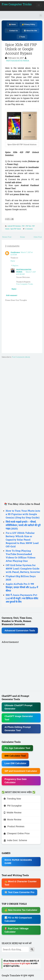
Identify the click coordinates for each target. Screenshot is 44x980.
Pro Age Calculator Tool (17, 748)
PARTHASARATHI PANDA (18, 61)
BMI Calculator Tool (15, 756)
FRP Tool (28, 226)
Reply (13, 261)
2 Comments (29, 229)
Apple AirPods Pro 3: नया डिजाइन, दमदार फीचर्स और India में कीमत (22, 587)
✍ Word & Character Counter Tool (21, 883)
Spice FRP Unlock (16, 229)
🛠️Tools (22, 37)
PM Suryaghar (13, 806)
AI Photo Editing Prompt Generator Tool (18, 729)
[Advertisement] (22, 429)
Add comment (12, 295)
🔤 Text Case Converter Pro (19, 892)
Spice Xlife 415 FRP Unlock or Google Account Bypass (21, 49)
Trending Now (12, 799)
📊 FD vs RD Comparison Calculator (18, 919)
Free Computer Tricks (17, 4)
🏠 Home (12, 24)
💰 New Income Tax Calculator (21, 910)
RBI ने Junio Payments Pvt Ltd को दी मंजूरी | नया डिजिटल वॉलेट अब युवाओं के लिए (22, 598)
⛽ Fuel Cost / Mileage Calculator (17, 930)
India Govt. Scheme (15, 840)
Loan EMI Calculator (15, 763)
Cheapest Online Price (17, 833)
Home (22, 237)
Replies (15, 266)
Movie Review (12, 820)
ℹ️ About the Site (30, 31)
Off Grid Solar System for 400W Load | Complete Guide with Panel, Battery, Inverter (23, 569)
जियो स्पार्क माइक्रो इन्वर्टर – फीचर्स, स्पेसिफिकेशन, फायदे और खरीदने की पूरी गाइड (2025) (23, 525)
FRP (23, 226)
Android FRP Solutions (14, 226)
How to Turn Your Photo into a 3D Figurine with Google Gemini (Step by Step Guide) (23, 514)
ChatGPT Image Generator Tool (19, 718)
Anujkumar (15, 252)
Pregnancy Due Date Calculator (16, 781)
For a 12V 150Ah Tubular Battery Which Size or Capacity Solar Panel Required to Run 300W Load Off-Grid (22, 540)
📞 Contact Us (12, 31)
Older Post (38, 237)
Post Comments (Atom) (21, 357)
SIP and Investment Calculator (21, 771)
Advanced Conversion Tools (20, 631)
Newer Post (7, 237)
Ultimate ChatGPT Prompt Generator (18, 707)
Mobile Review (13, 813)
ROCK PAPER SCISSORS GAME (18, 862)
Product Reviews (14, 826)
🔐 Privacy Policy (28, 24)
